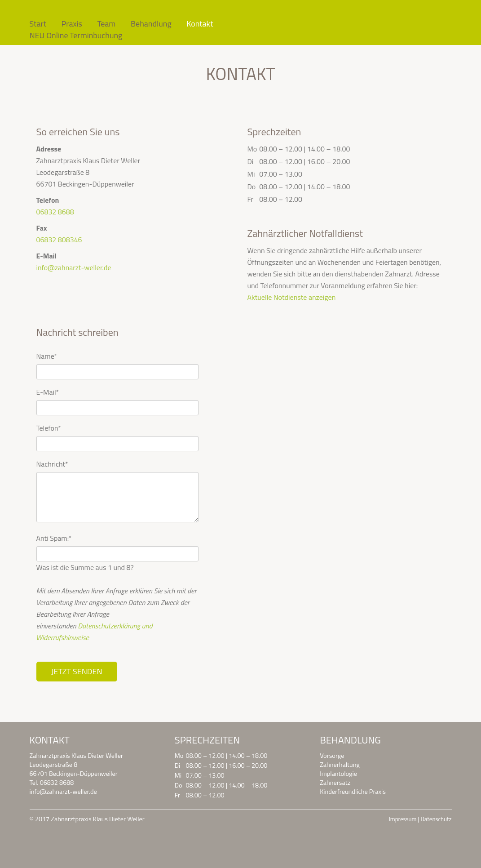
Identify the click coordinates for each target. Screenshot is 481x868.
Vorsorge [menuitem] (332, 756)
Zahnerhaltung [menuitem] (340, 765)
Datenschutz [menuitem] (436, 819)
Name (47, 356)
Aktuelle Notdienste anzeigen (291, 297)
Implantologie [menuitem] (338, 774)
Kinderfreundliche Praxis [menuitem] (353, 792)
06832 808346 (59, 240)
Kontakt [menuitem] (200, 24)
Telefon (49, 428)
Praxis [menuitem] (72, 24)
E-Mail (48, 392)
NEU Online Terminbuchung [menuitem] (76, 36)
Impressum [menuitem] (403, 819)
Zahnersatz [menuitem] (335, 783)
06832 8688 (55, 212)
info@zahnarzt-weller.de (74, 267)
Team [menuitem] (106, 24)
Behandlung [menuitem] (151, 24)
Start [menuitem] (38, 24)
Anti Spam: (54, 538)
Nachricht (52, 464)
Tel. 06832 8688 (52, 783)
